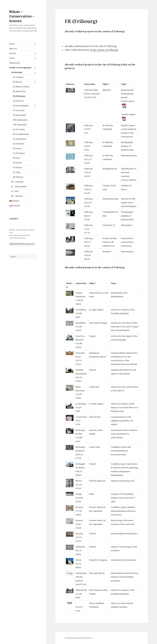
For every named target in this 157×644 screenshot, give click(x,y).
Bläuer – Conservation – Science (22, 16)
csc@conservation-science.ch (22, 244)
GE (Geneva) (18, 101)
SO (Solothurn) (19, 139)
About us (13, 49)
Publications (15, 63)
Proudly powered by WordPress (78, 638)
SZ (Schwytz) (18, 144)
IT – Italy (15, 191)
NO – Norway (17, 196)
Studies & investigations (20, 68)
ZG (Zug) (17, 172)
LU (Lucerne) (19, 110)
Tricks (12, 58)
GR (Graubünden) (21, 106)
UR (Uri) (16, 158)
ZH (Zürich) (18, 177)
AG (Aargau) (18, 77)
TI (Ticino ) (18, 148)
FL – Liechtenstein (19, 187)
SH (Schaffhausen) (21, 134)
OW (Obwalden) (20, 125)
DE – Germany (17, 182)
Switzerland (17, 72)
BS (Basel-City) (19, 91)
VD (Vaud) (17, 163)
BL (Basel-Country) (21, 87)
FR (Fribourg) (19, 96)
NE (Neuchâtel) (19, 115)
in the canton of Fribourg (104, 50)
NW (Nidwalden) (20, 120)
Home (12, 44)
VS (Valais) (17, 167)
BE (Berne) (17, 82)
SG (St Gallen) (19, 129)
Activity (13, 53)
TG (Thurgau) (19, 153)
